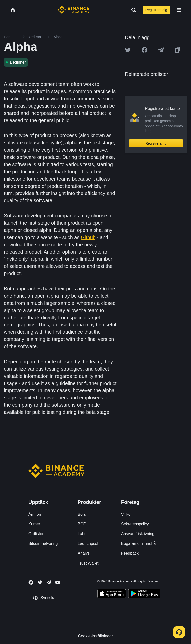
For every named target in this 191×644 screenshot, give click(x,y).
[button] (179, 10)
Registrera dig (156, 10)
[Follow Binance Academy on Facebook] (31, 582)
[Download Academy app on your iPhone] (112, 594)
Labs (82, 534)
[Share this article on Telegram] (161, 50)
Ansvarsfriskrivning (138, 534)
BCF (82, 524)
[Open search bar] (132, 10)
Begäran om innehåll (139, 544)
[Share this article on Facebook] (144, 50)
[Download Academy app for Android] (144, 594)
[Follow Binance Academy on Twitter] (40, 582)
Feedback (130, 553)
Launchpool (88, 544)
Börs (82, 514)
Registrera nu (156, 143)
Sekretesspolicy (135, 524)
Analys (84, 553)
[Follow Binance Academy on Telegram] (49, 582)
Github (88, 237)
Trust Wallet (88, 563)
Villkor (126, 514)
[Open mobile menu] (179, 10)
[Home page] (74, 10)
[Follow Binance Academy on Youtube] (58, 582)
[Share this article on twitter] (128, 50)
